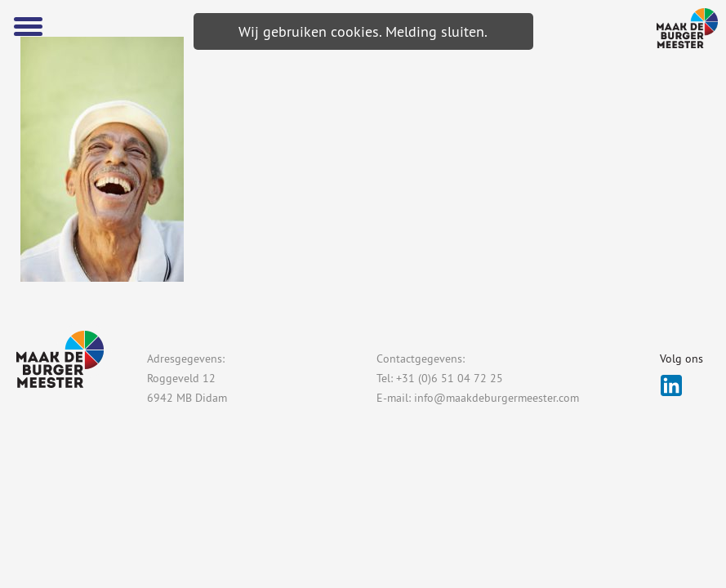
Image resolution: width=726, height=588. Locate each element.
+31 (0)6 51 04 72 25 (450, 378)
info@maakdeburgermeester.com (497, 398)
